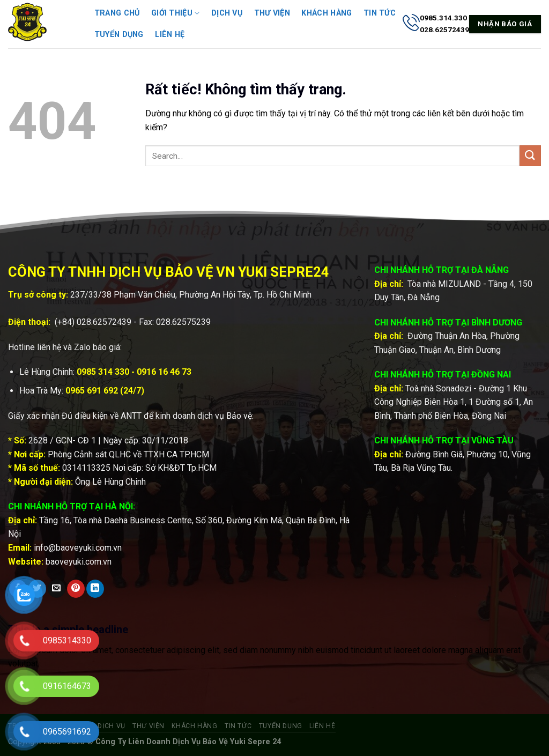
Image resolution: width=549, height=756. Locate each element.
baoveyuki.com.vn (79, 562)
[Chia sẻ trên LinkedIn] (95, 589)
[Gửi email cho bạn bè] (57, 589)
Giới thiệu (175, 13)
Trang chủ (117, 13)
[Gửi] (530, 156)
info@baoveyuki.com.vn (78, 548)
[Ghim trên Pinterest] (76, 589)
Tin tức (380, 13)
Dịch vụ (227, 13)
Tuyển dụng (119, 35)
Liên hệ (170, 35)
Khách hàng (327, 13)
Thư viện (272, 13)
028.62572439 (104, 322)
